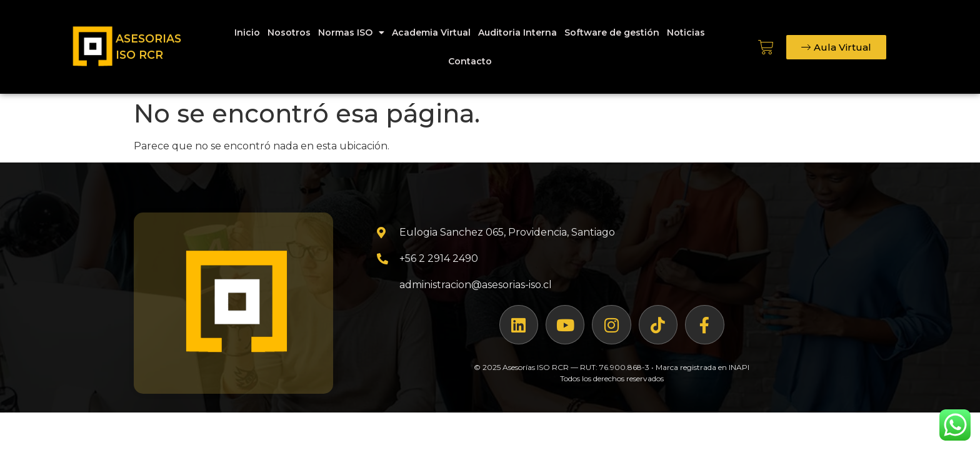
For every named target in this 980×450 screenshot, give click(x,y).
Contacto (470, 61)
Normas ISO (351, 32)
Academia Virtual (431, 32)
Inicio (247, 32)
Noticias (686, 32)
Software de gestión (612, 32)
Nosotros (289, 32)
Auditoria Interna (517, 32)
